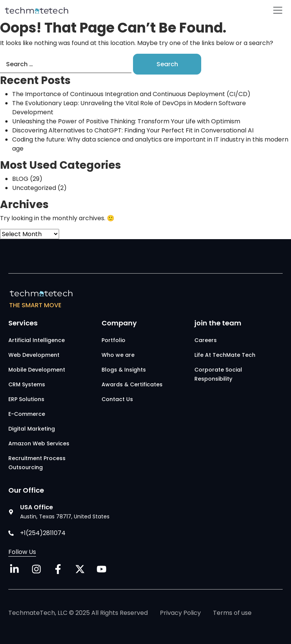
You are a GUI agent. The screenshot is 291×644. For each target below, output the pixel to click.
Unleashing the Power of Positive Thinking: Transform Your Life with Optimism (126, 121)
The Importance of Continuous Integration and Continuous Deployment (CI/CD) (131, 94)
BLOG (20, 179)
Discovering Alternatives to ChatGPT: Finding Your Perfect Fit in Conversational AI (133, 130)
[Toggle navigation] (278, 10)
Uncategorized (34, 188)
